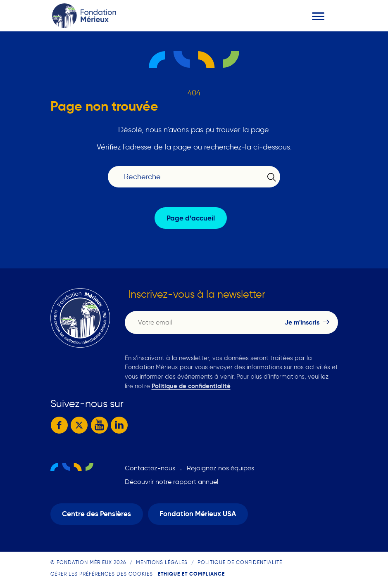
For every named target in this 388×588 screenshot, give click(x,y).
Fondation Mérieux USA (198, 514)
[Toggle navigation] (318, 16)
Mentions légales (162, 562)
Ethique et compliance (191, 574)
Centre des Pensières (96, 514)
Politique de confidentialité (191, 386)
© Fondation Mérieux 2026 (88, 562)
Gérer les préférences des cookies (102, 574)
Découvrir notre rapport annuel (171, 482)
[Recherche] (189, 177)
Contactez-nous (150, 468)
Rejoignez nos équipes (220, 468)
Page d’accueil (191, 218)
